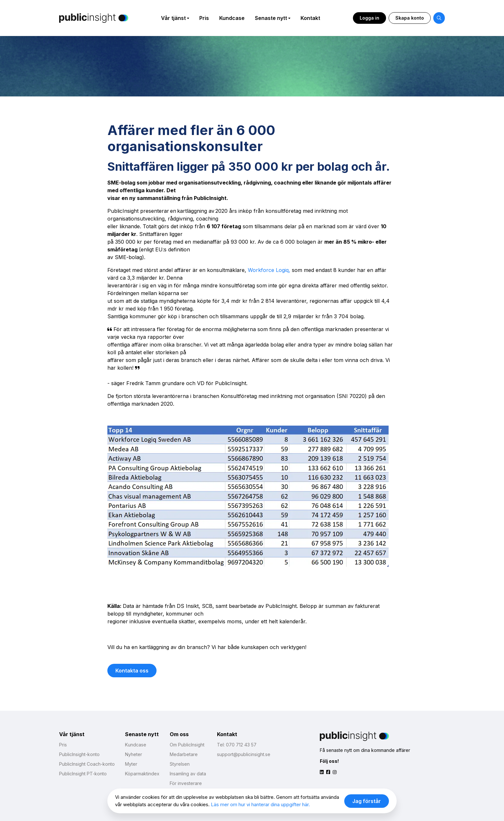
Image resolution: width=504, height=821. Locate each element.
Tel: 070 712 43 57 (237, 745)
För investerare (186, 783)
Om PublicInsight (187, 745)
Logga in (369, 18)
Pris (204, 18)
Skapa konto (410, 18)
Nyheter (134, 754)
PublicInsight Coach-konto (87, 764)
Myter (131, 764)
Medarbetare (184, 754)
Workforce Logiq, (269, 270)
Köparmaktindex (142, 774)
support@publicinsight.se (244, 754)
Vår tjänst (173, 18)
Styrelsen (180, 764)
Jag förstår (367, 801)
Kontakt (310, 18)
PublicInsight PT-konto (83, 774)
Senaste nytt (271, 18)
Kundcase (232, 18)
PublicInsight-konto (79, 754)
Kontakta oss (132, 671)
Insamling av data (188, 774)
